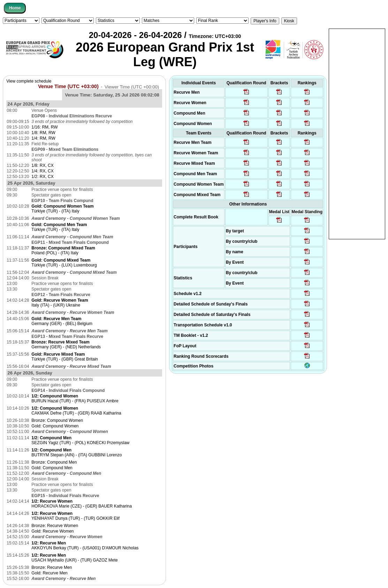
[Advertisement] (357, 133)
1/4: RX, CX (42, 171)
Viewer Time (132, 87)
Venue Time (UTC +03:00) (68, 86)
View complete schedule (29, 81)
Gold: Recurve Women (52, 531)
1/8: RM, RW (43, 133)
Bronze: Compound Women (57, 420)
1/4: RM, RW (43, 138)
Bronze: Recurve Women (55, 526)
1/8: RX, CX (42, 165)
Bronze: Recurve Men (52, 567)
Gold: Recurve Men (49, 573)
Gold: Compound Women (55, 426)
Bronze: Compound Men (54, 462)
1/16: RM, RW (44, 127)
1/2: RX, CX (42, 177)
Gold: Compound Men (52, 468)
